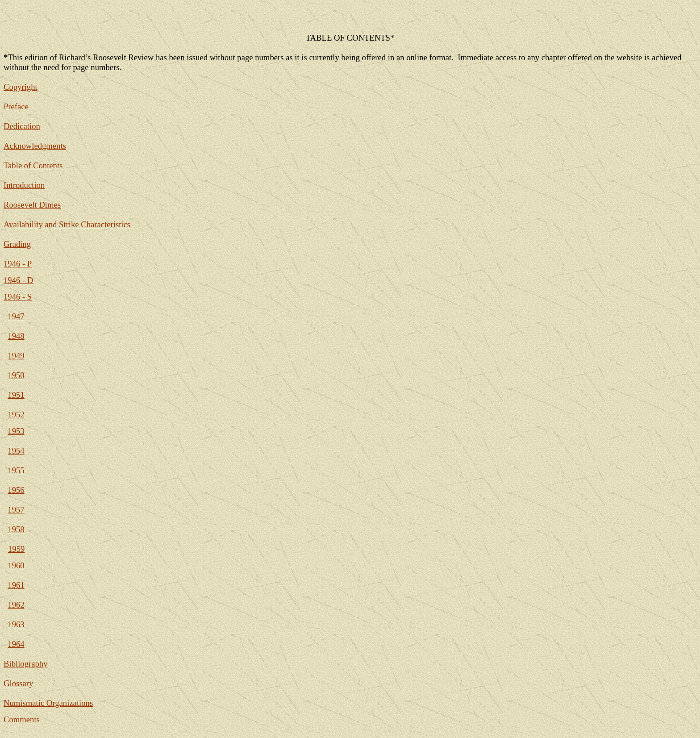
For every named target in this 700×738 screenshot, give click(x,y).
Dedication (22, 126)
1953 (16, 431)
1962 (16, 605)
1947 (16, 316)
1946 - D (18, 280)
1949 (16, 356)
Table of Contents (33, 165)
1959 (16, 549)
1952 (16, 415)
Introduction (24, 185)
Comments (22, 719)
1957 (16, 510)
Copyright (21, 87)
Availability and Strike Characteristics (67, 224)
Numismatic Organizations (48, 703)
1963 (16, 624)
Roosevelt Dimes (32, 205)
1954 (16, 451)
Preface (16, 106)
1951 (16, 395)
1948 (16, 336)
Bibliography (25, 664)
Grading (17, 244)
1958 (16, 529)
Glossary (18, 683)
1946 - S (18, 297)
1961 (16, 585)
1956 (16, 490)
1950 (16, 375)
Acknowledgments (35, 146)
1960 (16, 565)
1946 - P (18, 264)
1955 (16, 470)
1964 (16, 644)
